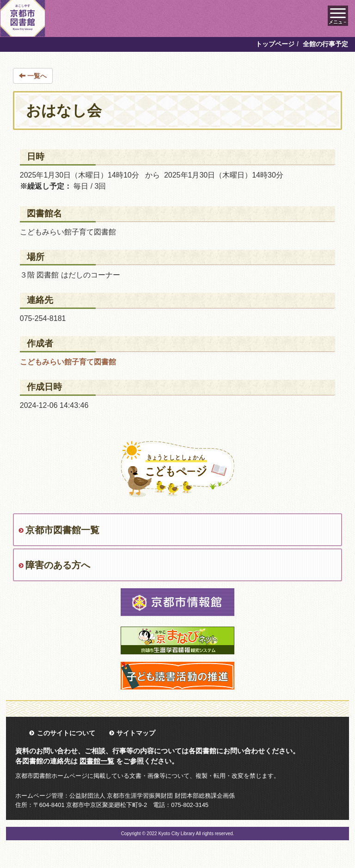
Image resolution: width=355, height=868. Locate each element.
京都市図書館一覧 (62, 530)
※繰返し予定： (46, 186)
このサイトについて (66, 733)
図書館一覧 (97, 761)
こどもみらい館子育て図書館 (68, 362)
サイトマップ (136, 733)
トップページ (275, 44)
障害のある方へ (58, 565)
